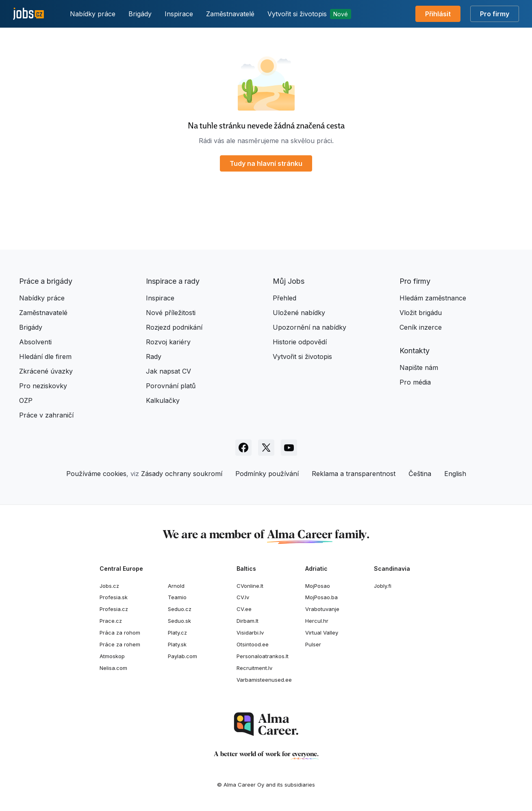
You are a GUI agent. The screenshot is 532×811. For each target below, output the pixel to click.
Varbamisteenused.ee (264, 680)
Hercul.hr (317, 621)
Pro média (415, 382)
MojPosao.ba (321, 597)
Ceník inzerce (421, 327)
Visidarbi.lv (250, 633)
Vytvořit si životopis (309, 14)
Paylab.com (182, 656)
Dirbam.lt (248, 621)
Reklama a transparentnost (354, 474)
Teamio (177, 597)
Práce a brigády (46, 281)
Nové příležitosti (171, 313)
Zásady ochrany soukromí (182, 474)
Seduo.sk (179, 621)
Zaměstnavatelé (230, 14)
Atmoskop (112, 656)
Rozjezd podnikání (174, 327)
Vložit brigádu (421, 313)
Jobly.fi (383, 586)
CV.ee (244, 609)
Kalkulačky (163, 400)
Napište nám (419, 367)
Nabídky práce (93, 14)
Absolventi (35, 342)
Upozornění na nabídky (309, 327)
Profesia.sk (114, 597)
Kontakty (415, 351)
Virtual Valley (322, 633)
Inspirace (179, 14)
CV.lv (243, 597)
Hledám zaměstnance (433, 298)
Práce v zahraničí (46, 415)
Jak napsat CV (168, 371)
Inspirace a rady (173, 281)
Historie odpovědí (300, 342)
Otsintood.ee (253, 644)
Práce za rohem (120, 644)
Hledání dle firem (45, 357)
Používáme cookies (96, 474)
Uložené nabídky (299, 313)
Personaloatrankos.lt (263, 656)
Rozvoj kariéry (168, 342)
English (455, 474)
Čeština (420, 474)
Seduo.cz (180, 609)
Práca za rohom (120, 633)
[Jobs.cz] (28, 14)
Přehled (284, 298)
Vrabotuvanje (322, 609)
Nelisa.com (113, 668)
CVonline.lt (250, 586)
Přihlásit (438, 14)
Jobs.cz (109, 586)
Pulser (313, 644)
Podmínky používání (267, 474)
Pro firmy (495, 14)
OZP (26, 400)
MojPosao (318, 586)
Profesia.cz (114, 609)
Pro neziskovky (43, 386)
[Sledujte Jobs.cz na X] (266, 448)
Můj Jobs (289, 281)
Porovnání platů (171, 386)
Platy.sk (177, 644)
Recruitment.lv (254, 668)
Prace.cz (111, 621)
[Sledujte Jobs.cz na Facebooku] (243, 448)
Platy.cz (177, 633)
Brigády (140, 14)
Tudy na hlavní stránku (266, 163)
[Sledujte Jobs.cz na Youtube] (289, 448)
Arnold (176, 586)
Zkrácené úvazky (46, 371)
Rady (154, 357)
